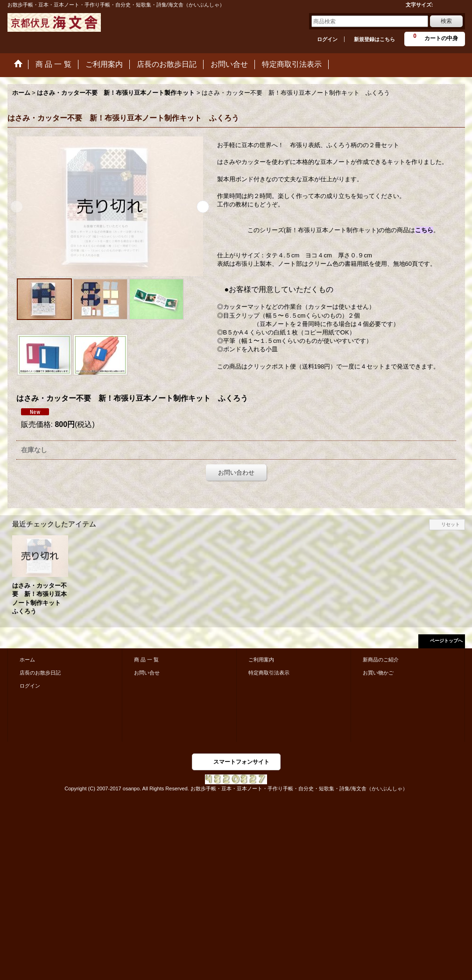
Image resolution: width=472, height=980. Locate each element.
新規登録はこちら (374, 39)
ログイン (327, 39)
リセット (451, 524)
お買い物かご (378, 673)
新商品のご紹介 (381, 660)
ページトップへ (446, 641)
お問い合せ (147, 673)
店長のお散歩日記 (40, 673)
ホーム (27, 660)
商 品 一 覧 (146, 660)
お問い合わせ (236, 472)
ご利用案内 (261, 660)
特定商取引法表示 (269, 673)
